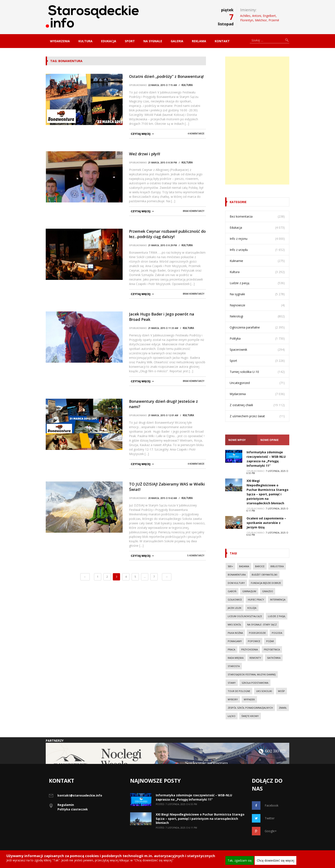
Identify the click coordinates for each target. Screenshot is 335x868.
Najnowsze (237, 305)
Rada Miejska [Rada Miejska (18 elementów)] (236, 658)
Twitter (263, 818)
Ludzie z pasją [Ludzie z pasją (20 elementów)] (277, 616)
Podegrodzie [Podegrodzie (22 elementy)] (257, 633)
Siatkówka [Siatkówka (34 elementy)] (274, 658)
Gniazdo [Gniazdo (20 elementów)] (268, 591)
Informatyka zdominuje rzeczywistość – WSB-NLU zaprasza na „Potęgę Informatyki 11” (194, 797)
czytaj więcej (141, 134)
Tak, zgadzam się (240, 860)
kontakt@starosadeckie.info (80, 795)
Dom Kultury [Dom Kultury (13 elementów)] (236, 583)
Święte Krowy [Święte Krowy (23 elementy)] (250, 716)
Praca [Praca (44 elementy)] (231, 649)
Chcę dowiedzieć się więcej (275, 860)
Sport (130, 41)
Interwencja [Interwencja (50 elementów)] (278, 600)
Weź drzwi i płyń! (145, 154)
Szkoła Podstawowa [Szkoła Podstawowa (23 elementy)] (255, 683)
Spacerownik (238, 350)
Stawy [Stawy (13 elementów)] (232, 683)
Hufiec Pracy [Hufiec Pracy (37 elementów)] (256, 600)
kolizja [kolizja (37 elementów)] (252, 608)
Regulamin (66, 805)
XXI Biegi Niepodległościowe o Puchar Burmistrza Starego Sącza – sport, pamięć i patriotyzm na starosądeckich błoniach (200, 819)
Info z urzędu (239, 250)
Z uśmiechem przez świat (247, 416)
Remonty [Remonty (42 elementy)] (255, 658)
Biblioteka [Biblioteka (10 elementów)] (277, 566)
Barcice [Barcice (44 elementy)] (260, 566)
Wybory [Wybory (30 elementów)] (233, 699)
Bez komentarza (241, 216)
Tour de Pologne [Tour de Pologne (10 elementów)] (239, 691)
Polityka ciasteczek (73, 809)
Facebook (265, 805)
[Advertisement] (257, 121)
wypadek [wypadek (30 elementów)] (249, 699)
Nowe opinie (270, 440)
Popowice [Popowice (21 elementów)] (254, 641)
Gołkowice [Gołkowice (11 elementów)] (235, 600)
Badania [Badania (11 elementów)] (244, 566)
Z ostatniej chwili (241, 405)
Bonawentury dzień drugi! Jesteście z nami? (163, 404)
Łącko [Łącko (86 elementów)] (232, 716)
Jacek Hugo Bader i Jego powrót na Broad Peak (162, 317)
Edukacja (109, 41)
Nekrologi (236, 316)
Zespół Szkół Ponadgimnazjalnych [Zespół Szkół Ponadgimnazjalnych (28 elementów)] (250, 708)
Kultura (85, 41)
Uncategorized (240, 383)
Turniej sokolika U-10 (244, 372)
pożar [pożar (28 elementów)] (270, 641)
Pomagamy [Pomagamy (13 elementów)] (235, 641)
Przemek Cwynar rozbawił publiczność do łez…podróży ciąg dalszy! (167, 234)
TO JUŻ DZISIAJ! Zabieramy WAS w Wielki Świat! (167, 487)
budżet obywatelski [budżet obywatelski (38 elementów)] (264, 575)
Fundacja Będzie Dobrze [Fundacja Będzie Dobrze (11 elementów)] (266, 583)
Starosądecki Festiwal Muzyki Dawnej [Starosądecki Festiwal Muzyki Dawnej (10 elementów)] (252, 674)
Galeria (177, 41)
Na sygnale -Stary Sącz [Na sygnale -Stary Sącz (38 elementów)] (262, 624)
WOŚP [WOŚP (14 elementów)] (281, 691)
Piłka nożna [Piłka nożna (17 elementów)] (235, 633)
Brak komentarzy (194, 211)
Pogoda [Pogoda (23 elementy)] (277, 633)
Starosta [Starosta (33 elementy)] (234, 666)
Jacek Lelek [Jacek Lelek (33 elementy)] (235, 608)
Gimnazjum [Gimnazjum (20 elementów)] (249, 591)
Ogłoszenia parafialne (245, 327)
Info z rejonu (239, 239)
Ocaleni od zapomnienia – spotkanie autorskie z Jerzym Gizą (266, 523)
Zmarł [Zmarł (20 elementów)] (283, 708)
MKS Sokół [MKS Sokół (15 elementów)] (234, 624)
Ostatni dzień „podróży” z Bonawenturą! (166, 76)
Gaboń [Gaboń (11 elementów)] (232, 591)
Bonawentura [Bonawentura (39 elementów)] (237, 575)
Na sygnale (153, 41)
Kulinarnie (236, 261)
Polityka (235, 338)
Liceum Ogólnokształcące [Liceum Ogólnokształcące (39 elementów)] (245, 616)
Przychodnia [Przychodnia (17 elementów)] (250, 649)
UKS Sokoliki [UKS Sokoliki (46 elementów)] (264, 691)
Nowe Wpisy (237, 440)
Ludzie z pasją (239, 283)
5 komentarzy (196, 555)
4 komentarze (196, 134)
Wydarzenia (60, 41)
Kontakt (222, 41)
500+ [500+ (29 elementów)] (230, 566)
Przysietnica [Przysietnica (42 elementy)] (272, 649)
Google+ (264, 831)
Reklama (199, 41)
